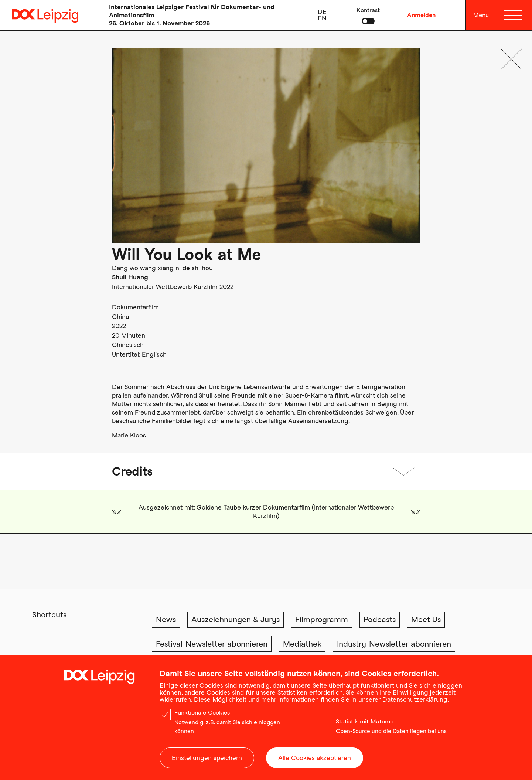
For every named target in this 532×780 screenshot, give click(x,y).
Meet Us (426, 619)
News (166, 619)
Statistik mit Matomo (365, 723)
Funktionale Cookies (202, 714)
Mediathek (302, 644)
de (322, 12)
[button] (368, 15)
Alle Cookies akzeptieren (315, 760)
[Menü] (513, 15)
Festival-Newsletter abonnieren (212, 644)
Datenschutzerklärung (415, 701)
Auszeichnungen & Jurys (236, 619)
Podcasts (380, 619)
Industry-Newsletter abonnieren (394, 644)
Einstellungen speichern (207, 760)
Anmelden (421, 15)
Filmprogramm (322, 619)
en (322, 18)
